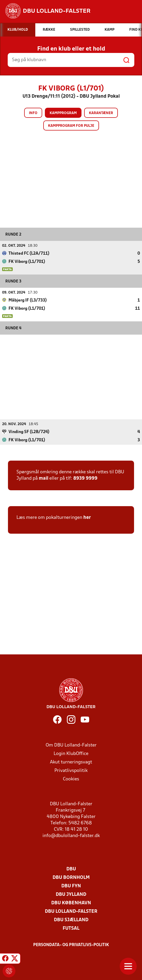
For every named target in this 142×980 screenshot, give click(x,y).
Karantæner (101, 113)
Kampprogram (63, 113)
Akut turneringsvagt (71, 762)
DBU (71, 869)
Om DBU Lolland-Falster (71, 745)
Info (33, 113)
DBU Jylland (71, 894)
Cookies (71, 779)
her (87, 517)
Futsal (71, 928)
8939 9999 (85, 478)
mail (44, 478)
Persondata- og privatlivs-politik (71, 945)
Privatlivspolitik (71, 770)
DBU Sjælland (71, 920)
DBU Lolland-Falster (71, 911)
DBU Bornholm (71, 877)
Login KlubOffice (71, 754)
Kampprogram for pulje (71, 126)
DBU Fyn (71, 886)
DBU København (71, 903)
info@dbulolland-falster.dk (71, 836)
